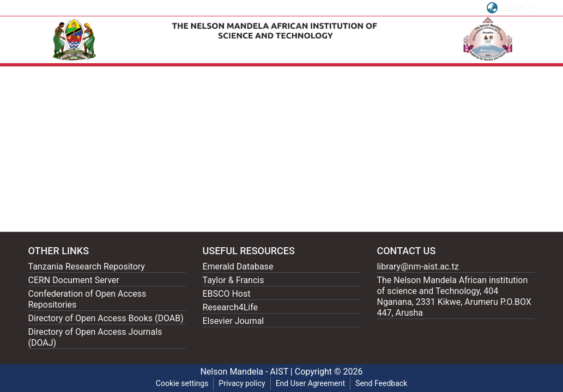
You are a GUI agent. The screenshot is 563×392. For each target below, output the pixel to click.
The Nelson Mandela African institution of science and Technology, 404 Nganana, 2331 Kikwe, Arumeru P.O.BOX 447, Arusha (454, 296)
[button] (492, 8)
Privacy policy (242, 383)
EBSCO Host (226, 294)
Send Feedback (381, 383)
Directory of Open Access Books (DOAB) (106, 318)
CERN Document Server (74, 280)
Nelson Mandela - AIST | (247, 372)
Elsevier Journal (233, 321)
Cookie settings (182, 383)
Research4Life (230, 307)
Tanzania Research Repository (87, 267)
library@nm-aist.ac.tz (417, 267)
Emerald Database (238, 267)
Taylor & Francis (233, 280)
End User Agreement (310, 383)
